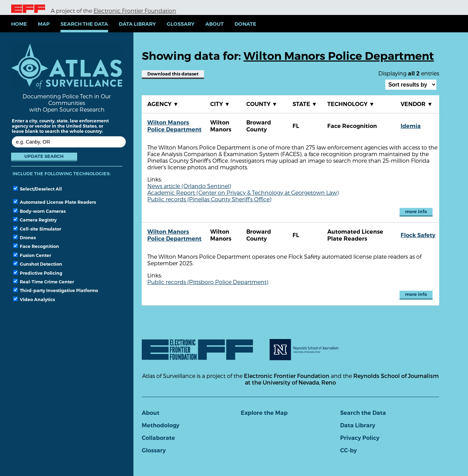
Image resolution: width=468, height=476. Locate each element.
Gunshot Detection (38, 264)
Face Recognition (36, 246)
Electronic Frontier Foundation (135, 11)
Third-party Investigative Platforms (56, 290)
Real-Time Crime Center (44, 282)
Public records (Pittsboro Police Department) (208, 282)
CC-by (348, 450)
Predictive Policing (38, 273)
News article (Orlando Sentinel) (189, 186)
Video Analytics (34, 299)
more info (416, 212)
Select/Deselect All (38, 189)
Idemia (411, 126)
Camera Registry (35, 220)
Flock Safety (418, 235)
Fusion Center (32, 255)
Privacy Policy (360, 438)
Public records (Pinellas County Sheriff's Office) (209, 199)
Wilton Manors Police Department (174, 126)
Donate (245, 24)
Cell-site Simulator (37, 229)
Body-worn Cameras (39, 211)
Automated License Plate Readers (55, 202)
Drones (24, 237)
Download (173, 74)
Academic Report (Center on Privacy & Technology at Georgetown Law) (243, 192)
